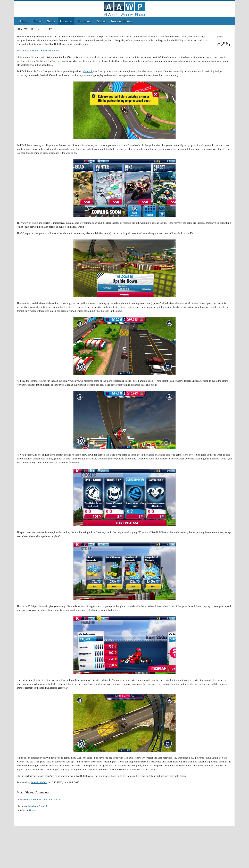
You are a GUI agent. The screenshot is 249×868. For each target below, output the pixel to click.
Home (24, 21)
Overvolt (88, 71)
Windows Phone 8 (37, 806)
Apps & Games (122, 21)
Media (101, 21)
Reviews (66, 21)
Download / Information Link (44, 50)
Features (85, 21)
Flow (37, 21)
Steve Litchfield (39, 782)
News (51, 21)
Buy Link (22, 50)
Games (33, 810)
